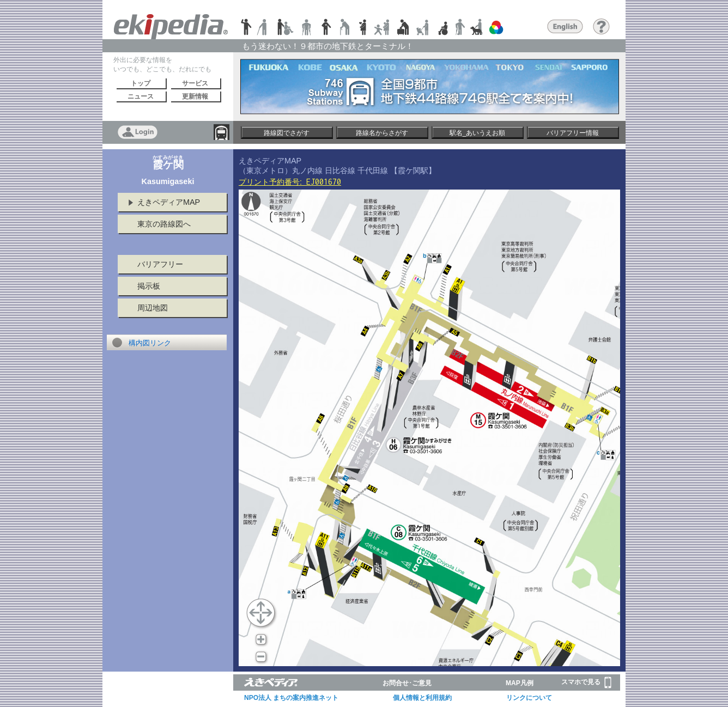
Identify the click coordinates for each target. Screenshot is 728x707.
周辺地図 (153, 308)
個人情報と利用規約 (422, 698)
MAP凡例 (520, 683)
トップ (141, 83)
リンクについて (529, 698)
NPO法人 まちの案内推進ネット (291, 698)
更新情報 (195, 96)
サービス (195, 83)
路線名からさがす (382, 133)
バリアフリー (160, 264)
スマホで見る (586, 682)
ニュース (141, 96)
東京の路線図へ (164, 224)
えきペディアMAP (169, 202)
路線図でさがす (287, 133)
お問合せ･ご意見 (407, 683)
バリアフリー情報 (573, 133)
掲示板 (149, 286)
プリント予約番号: (290, 182)
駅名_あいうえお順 (478, 133)
